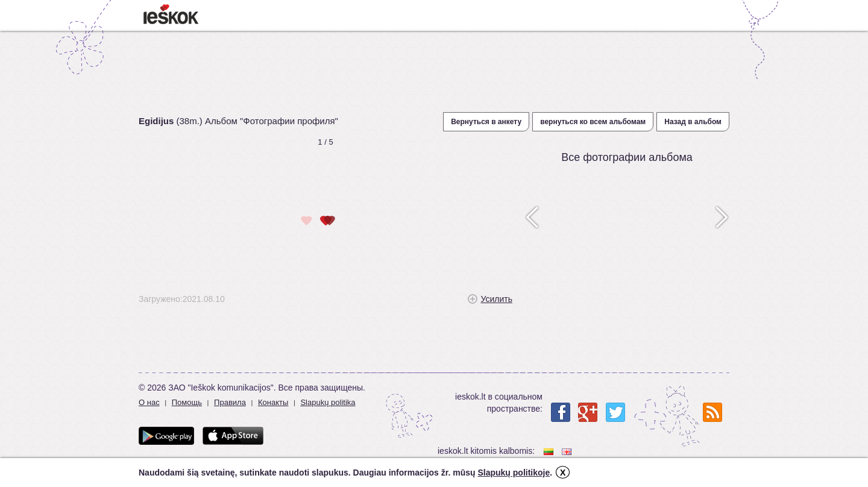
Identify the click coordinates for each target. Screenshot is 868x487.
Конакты (273, 402)
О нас (149, 402)
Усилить (497, 299)
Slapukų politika (328, 402)
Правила (230, 402)
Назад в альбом (693, 122)
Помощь (187, 402)
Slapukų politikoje (514, 473)
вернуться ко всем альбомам (593, 122)
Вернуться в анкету (486, 122)
